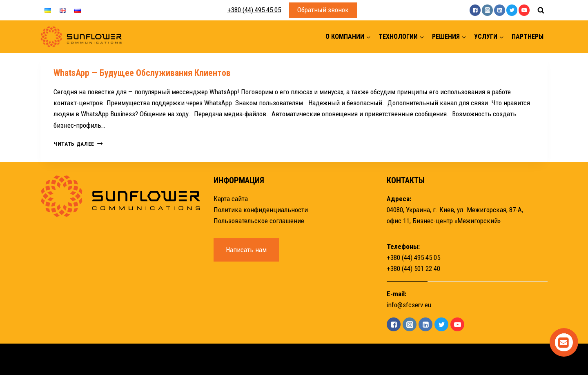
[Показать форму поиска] (541, 10)
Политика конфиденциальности (261, 210)
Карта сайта (231, 199)
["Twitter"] (512, 10)
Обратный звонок (323, 10)
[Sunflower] (81, 37)
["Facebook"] (475, 10)
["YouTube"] (524, 10)
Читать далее (78, 144)
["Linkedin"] (500, 10)
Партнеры (528, 37)
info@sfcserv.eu (409, 305)
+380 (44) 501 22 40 (413, 268)
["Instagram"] (487, 10)
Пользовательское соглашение (259, 221)
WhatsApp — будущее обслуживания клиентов (142, 73)
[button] (368, 37)
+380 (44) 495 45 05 (254, 10)
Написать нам (246, 250)
